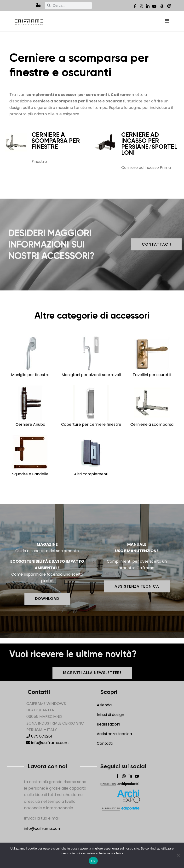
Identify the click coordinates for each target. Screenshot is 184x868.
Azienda (104, 705)
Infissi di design (110, 715)
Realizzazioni (108, 724)
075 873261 (39, 736)
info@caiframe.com (47, 743)
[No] (178, 855)
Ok (93, 861)
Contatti (105, 743)
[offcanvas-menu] (167, 21)
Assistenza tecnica (114, 734)
